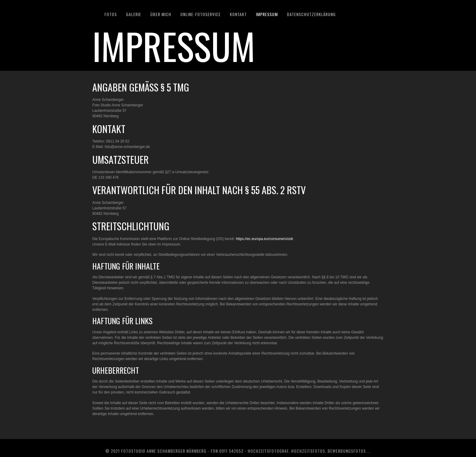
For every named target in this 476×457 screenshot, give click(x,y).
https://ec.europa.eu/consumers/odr (264, 239)
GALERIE (134, 14)
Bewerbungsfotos (347, 451)
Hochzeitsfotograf (268, 451)
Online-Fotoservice (201, 14)
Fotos (111, 14)
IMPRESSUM (267, 14)
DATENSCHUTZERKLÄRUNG (311, 14)
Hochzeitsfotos (308, 451)
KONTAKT (238, 14)
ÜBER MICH (161, 14)
